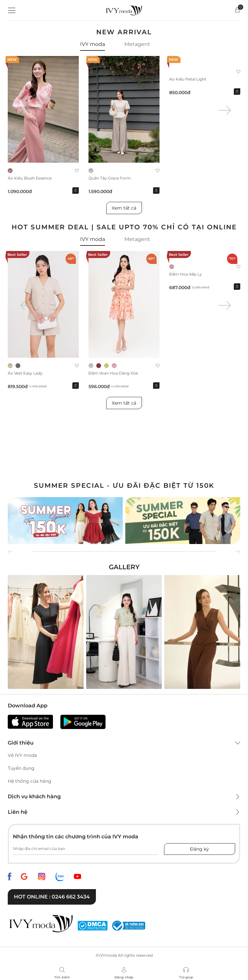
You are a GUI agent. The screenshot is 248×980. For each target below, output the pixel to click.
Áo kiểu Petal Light (188, 79)
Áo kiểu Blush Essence (30, 178)
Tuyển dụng (21, 768)
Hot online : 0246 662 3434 (52, 897)
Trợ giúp (186, 977)
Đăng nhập (124, 977)
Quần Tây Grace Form (110, 178)
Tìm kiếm (62, 977)
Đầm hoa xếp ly (186, 274)
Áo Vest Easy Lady (25, 373)
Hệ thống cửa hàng (30, 781)
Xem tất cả (124, 208)
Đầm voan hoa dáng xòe (113, 373)
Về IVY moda (22, 755)
